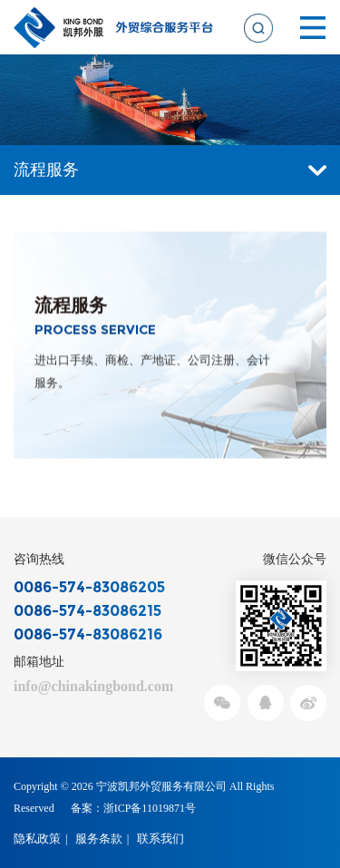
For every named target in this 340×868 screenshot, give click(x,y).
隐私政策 (37, 839)
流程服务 (170, 170)
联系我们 (160, 839)
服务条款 (99, 839)
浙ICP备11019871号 (150, 808)
